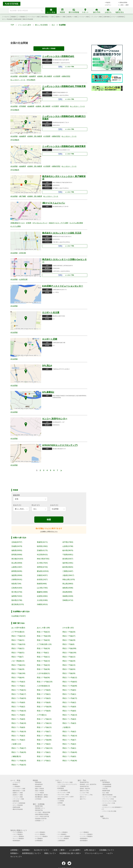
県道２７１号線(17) (19, 748)
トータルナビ (6, 17)
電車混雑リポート (40, 808)
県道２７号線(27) (69, 636)
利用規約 (14, 853)
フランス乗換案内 (63, 832)
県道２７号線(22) (43, 632)
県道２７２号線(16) (19, 761)
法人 (53, 25)
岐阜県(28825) (68, 567)
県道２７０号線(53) (19, 698)
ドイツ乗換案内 (84, 832)
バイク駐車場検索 (63, 790)
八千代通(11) (42, 715)
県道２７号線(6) (68, 644)
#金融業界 (32, 76)
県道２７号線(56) (43, 678)
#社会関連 (14, 76)
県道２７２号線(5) (69, 756)
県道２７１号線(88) (44, 740)
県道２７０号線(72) (70, 698)
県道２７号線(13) (69, 665)
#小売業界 (57, 76)
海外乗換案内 (106, 782)
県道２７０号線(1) (18, 686)
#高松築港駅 (23, 76)
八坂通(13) (66, 727)
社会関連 (62, 25)
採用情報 (25, 850)
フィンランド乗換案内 (86, 834)
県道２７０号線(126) (45, 682)
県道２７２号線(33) (19, 765)
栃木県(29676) (68, 550)
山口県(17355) (42, 588)
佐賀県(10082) (42, 596)
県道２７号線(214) (18, 636)
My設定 (108, 2)
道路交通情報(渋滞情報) (42, 814)
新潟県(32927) (68, 559)
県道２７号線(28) (69, 640)
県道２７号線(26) (69, 632)
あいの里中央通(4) (18, 628)
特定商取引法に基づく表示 (70, 853)
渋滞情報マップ (39, 821)
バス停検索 (61, 801)
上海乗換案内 (61, 841)
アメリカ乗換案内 (18, 832)
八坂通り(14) (16, 744)
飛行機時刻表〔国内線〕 (42, 795)
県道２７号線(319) (18, 644)
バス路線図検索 (107, 786)
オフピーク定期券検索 (118, 17)
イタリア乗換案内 (18, 834)
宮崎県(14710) (68, 600)
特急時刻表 (38, 786)
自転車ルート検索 (72, 17)
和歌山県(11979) (69, 580)
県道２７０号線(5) (69, 690)
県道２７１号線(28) (19, 752)
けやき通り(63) (68, 628)
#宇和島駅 (22, 106)
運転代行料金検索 (28, 19)
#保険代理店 (66, 76)
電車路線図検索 (107, 784)
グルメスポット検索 (63, 795)
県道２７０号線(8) (18, 702)
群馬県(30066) (17, 555)
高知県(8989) (67, 592)
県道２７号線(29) (69, 661)
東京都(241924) (17, 559)
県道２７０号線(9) (69, 707)
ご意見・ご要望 (124, 5)
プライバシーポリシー (93, 853)
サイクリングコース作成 (109, 801)
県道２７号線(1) (43, 653)
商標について (49, 853)
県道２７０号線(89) (70, 686)
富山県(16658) (17, 563)
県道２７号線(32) (43, 640)
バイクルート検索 (84, 17)
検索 (49, 520)
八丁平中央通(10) (18, 632)
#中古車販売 (31, 80)
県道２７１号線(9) (18, 719)
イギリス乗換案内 (40, 832)
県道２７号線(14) (43, 661)
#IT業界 (29, 223)
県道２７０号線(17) (19, 694)
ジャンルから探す (25, 25)
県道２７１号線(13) (44, 727)
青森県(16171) (42, 542)
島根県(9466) (42, 584)
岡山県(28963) (68, 584)
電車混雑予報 (39, 810)
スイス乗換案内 (62, 834)
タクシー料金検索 (7, 19)
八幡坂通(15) (16, 756)
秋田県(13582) (42, 546)
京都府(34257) (42, 575)
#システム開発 (16, 226)
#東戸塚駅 (22, 196)
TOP (12, 25)
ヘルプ (109, 853)
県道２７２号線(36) (70, 761)
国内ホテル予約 (84, 791)
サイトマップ (15, 857)
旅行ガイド (83, 797)
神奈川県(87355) (43, 559)
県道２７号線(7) (17, 657)
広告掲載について (106, 850)
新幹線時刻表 (39, 784)
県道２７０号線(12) (70, 678)
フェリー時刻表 (39, 793)
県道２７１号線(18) (19, 723)
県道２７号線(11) (43, 657)
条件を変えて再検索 (49, 48)
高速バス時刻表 (39, 791)
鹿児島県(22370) (18, 604)
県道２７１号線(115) (45, 748)
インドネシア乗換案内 (86, 836)
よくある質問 (74, 850)
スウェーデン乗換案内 (41, 836)
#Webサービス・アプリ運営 (59, 223)
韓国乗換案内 (84, 839)
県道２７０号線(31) (19, 690)
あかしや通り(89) (43, 628)
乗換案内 (14, 17)
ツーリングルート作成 (109, 803)
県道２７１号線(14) (70, 715)
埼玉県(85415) (42, 555)
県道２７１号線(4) (69, 719)
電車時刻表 (38, 782)
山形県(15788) (68, 546)
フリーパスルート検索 (33, 17)
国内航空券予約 (84, 782)
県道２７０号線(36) (44, 707)
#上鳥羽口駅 (23, 279)
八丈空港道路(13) (43, 686)
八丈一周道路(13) (18, 661)
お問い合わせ (89, 850)
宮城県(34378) (17, 546)
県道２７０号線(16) (19, 711)
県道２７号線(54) (69, 669)
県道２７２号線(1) (44, 761)
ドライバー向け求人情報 (109, 811)
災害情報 (105, 805)
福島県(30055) (17, 550)
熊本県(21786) (17, 600)
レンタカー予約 (65, 67)
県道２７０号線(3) (18, 682)
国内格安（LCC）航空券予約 (88, 784)
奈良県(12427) (42, 580)
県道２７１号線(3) (69, 723)
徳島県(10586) (68, 588)
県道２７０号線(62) (70, 682)
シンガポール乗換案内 (64, 836)
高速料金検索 (17, 19)
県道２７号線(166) (44, 636)
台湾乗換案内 (39, 841)
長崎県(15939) (68, 596)
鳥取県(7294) (16, 584)
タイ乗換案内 (39, 839)
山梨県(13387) (17, 567)
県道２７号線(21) (18, 640)
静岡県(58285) (17, 571)
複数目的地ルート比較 (47, 17)
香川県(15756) (17, 592)
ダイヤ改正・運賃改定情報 (43, 812)
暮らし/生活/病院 (41, 25)
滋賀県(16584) (17, 575)
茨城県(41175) (42, 550)
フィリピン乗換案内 (63, 839)
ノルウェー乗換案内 (18, 836)
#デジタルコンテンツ (40, 223)
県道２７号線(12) (69, 657)
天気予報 (105, 789)
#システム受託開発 (76, 223)
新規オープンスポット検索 (65, 782)
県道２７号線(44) (18, 678)
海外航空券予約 (84, 786)
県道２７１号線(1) (69, 748)
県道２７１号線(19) (19, 732)
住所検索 (60, 803)
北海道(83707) (17, 542)
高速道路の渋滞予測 (41, 819)
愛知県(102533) (43, 571)
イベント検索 (61, 805)
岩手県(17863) (68, 542)
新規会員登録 (123, 2)
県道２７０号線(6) (44, 690)
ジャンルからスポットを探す (66, 797)
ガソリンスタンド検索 (64, 793)
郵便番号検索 (106, 791)
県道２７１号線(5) (18, 715)
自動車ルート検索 (60, 17)
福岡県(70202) (17, 596)
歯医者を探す (61, 799)
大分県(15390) (42, 600)
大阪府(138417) (68, 575)
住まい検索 (106, 793)
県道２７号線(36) (43, 669)
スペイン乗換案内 (40, 834)
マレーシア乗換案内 (18, 839)
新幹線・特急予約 (85, 789)
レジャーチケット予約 (86, 795)
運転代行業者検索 (107, 795)
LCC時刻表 (38, 799)
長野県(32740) (42, 567)
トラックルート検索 (96, 17)
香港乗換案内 (16, 841)
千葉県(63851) (68, 555)
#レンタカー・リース (18, 80)
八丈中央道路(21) (43, 673)
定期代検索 (107, 17)
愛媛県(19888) (42, 592)
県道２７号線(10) (43, 665)
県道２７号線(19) (43, 648)
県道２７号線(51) (18, 653)
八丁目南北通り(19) (44, 644)
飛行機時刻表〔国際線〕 (42, 797)
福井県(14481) (68, 563)
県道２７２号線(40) (70, 752)
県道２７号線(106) (69, 653)
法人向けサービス (41, 850)
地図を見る (106, 818)
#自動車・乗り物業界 (45, 76)
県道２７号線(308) (69, 648)
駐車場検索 (61, 788)
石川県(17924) (42, 563)
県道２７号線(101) (18, 665)
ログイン (109, 5)
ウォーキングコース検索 (109, 797)
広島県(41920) (17, 588)
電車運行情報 (39, 806)
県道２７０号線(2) (69, 702)
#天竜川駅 (22, 253)
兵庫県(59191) (17, 580)
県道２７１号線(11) (44, 736)
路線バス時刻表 (39, 789)
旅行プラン (83, 799)
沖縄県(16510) (42, 604)
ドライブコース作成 (108, 799)
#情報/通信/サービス (18, 223)
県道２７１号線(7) (44, 732)
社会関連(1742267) (19, 616)
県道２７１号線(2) (69, 732)
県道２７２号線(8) (44, 756)
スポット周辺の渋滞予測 (42, 817)
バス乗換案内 (22, 17)
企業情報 (14, 850)
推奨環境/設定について (31, 853)
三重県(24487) (68, 571)
